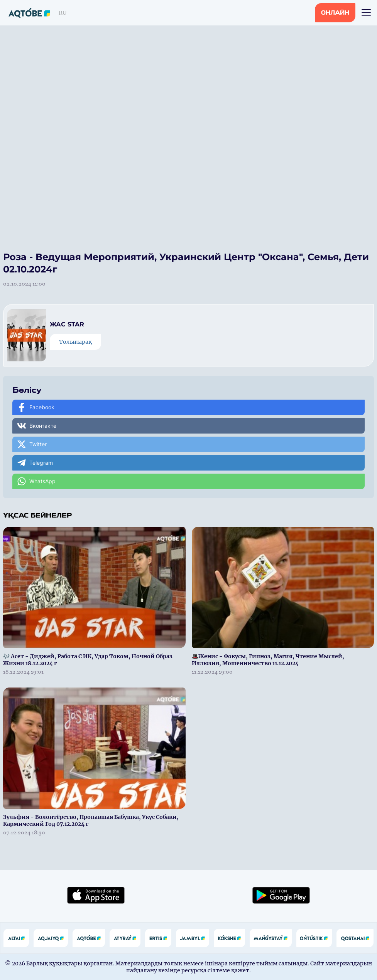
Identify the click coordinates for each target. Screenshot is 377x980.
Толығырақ (75, 342)
